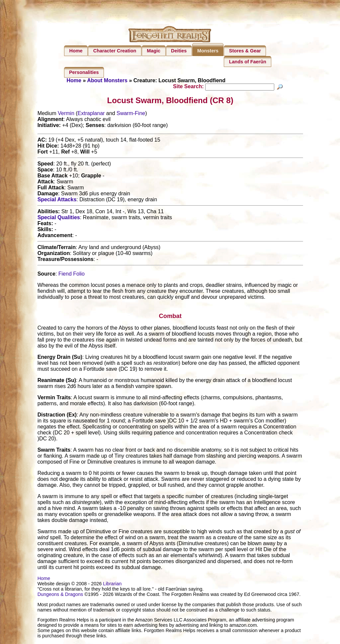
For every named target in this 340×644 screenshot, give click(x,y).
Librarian (112, 585)
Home (76, 51)
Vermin (66, 114)
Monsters (208, 51)
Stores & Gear (245, 51)
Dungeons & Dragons (60, 595)
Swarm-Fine (131, 114)
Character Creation (115, 51)
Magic (154, 51)
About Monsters (107, 80)
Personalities (84, 72)
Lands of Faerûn (248, 62)
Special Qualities (59, 218)
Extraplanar (91, 114)
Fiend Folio (72, 275)
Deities (179, 51)
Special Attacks (57, 200)
